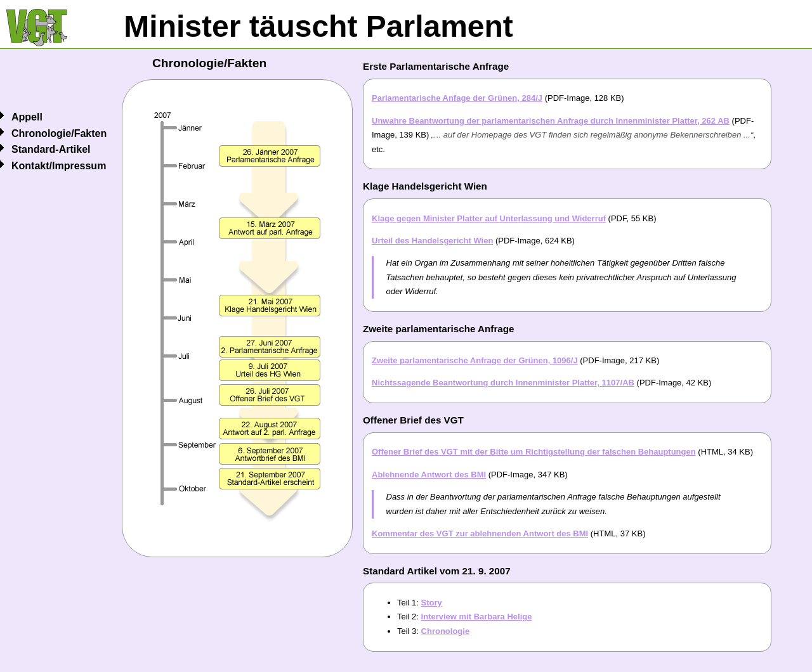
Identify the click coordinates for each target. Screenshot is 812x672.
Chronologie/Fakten (59, 133)
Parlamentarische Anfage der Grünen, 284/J (457, 98)
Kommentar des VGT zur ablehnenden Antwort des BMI (480, 533)
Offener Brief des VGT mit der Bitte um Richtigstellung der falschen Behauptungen (534, 452)
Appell (27, 117)
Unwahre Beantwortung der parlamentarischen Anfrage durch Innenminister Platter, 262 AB (551, 121)
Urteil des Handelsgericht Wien (432, 241)
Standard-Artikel (51, 149)
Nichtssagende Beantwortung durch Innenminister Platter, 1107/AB (503, 383)
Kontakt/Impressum (59, 166)
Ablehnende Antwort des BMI (429, 475)
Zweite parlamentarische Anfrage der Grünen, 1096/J (475, 360)
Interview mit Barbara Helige (477, 617)
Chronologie (446, 631)
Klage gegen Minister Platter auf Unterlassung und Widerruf (489, 218)
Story (432, 603)
